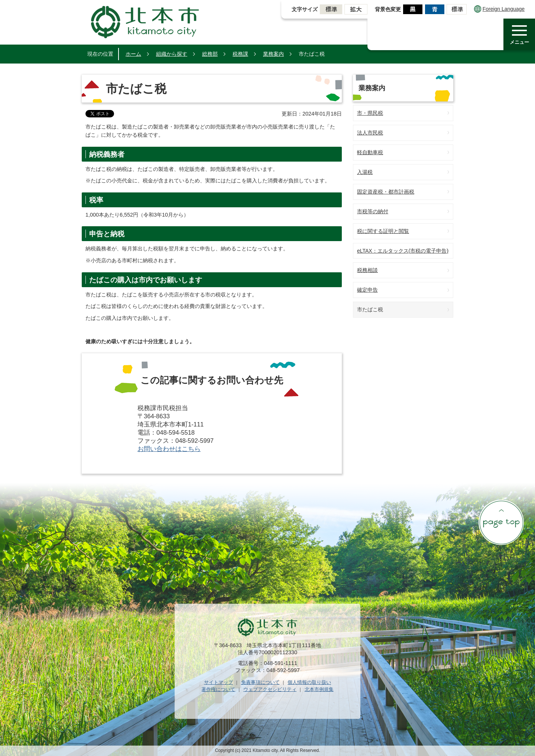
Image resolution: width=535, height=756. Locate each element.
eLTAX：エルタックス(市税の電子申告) (403, 251)
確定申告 (367, 290)
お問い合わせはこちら (169, 449)
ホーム (133, 54)
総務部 (210, 54)
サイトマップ (218, 682)
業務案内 (273, 54)
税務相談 (367, 270)
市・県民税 (370, 113)
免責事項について (260, 682)
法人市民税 (370, 133)
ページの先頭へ (501, 522)
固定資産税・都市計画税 (386, 192)
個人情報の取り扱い (309, 682)
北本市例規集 (319, 689)
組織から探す (172, 54)
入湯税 (365, 172)
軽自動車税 (370, 152)
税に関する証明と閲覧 (383, 231)
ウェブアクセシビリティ (270, 689)
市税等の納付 (373, 211)
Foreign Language (499, 9)
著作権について (218, 689)
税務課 (240, 54)
